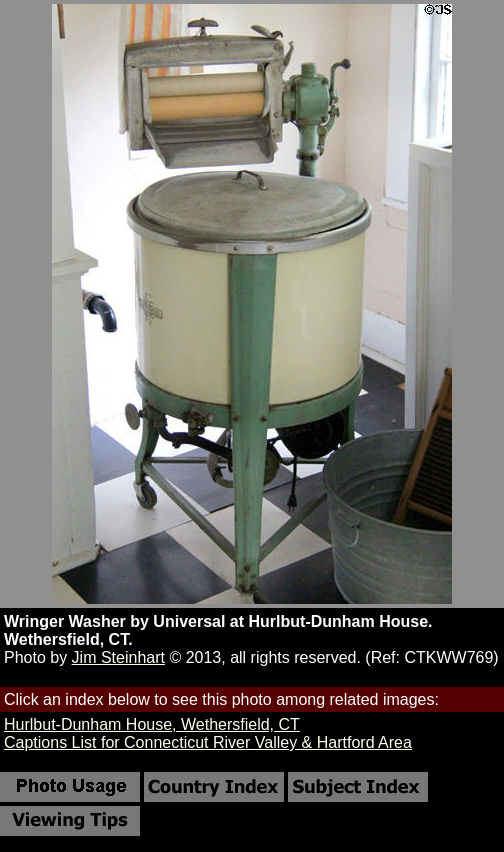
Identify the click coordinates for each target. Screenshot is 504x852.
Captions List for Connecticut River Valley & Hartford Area (208, 742)
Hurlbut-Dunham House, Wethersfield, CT (152, 724)
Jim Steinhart (118, 657)
